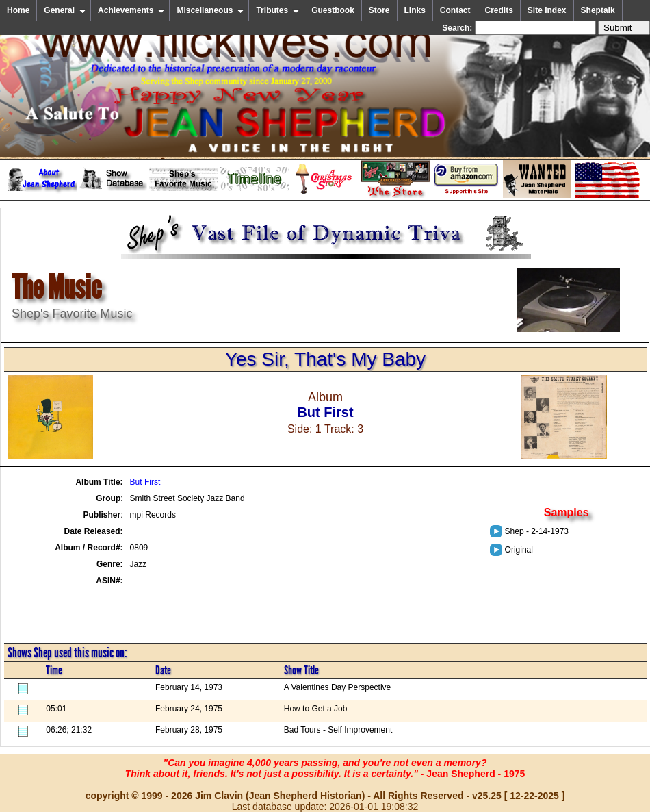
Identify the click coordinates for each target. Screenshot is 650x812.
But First (145, 482)
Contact (455, 10)
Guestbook (333, 10)
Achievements (131, 10)
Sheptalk (598, 10)
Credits (499, 10)
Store (379, 10)
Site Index (547, 10)
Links (415, 10)
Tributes (278, 10)
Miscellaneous (210, 10)
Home (18, 10)
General (65, 10)
